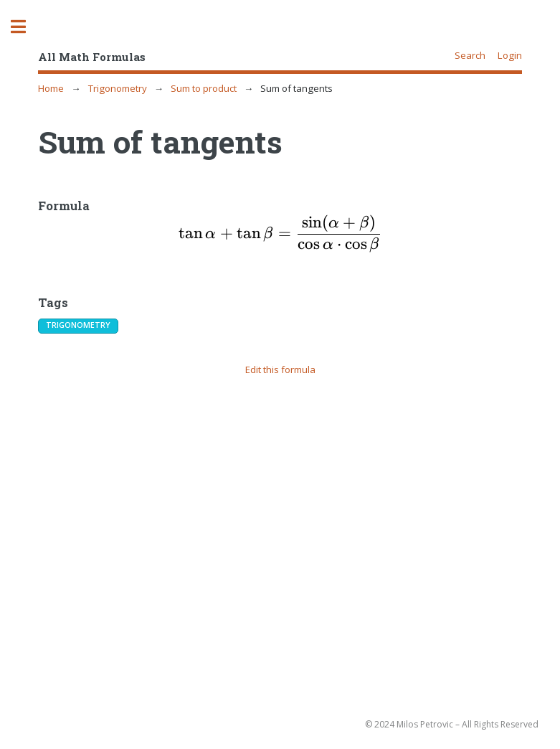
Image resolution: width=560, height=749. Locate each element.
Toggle (26, 27)
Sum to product (204, 88)
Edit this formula (280, 369)
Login (510, 55)
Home (51, 88)
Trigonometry (118, 88)
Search (470, 55)
